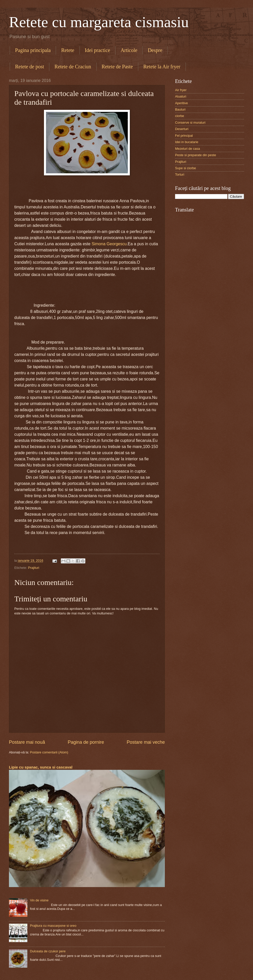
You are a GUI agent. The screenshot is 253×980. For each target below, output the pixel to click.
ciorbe (180, 116)
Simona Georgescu (109, 244)
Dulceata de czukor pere (48, 951)
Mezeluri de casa (187, 149)
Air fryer (181, 90)
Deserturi (182, 129)
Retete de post (30, 67)
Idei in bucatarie (187, 142)
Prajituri (34, 568)
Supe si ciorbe (186, 168)
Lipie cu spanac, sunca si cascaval (41, 767)
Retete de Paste (117, 67)
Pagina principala (33, 50)
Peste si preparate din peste (195, 155)
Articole (129, 50)
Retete (68, 50)
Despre (155, 50)
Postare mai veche (146, 742)
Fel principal (184, 136)
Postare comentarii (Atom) (49, 752)
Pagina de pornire (86, 742)
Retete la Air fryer (162, 67)
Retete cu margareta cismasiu (99, 22)
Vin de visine (39, 900)
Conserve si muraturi (190, 122)
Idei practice (97, 50)
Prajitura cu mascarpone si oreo (53, 926)
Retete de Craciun (73, 67)
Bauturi (180, 109)
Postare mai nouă (27, 742)
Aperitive (181, 103)
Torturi (180, 174)
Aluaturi (181, 96)
